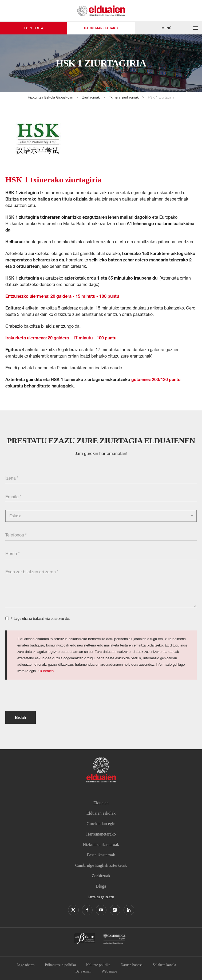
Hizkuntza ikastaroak (101, 844)
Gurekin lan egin (101, 824)
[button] (168, 28)
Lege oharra (25, 965)
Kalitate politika (98, 965)
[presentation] (46, 695)
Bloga (101, 886)
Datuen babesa (132, 965)
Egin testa (34, 28)
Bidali (21, 717)
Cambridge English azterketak (101, 865)
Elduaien (101, 803)
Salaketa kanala (164, 965)
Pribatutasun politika (60, 965)
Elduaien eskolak (101, 813)
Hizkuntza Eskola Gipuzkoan (50, 97)
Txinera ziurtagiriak (124, 97)
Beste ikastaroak (101, 855)
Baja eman (83, 971)
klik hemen (45, 671)
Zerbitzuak (101, 876)
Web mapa (109, 971)
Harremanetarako (101, 28)
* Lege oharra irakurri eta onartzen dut (40, 619)
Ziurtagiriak (91, 97)
